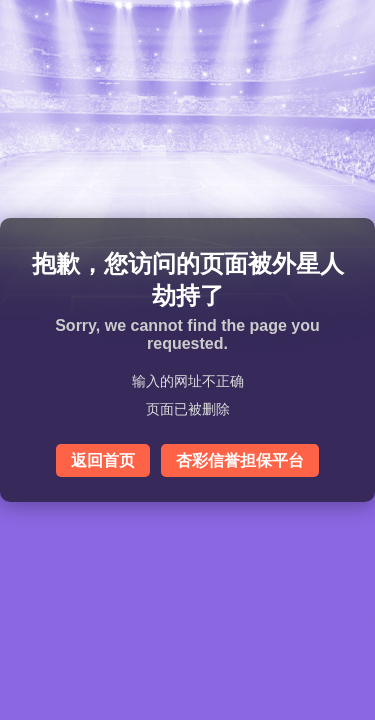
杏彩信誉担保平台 (240, 460)
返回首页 (103, 460)
